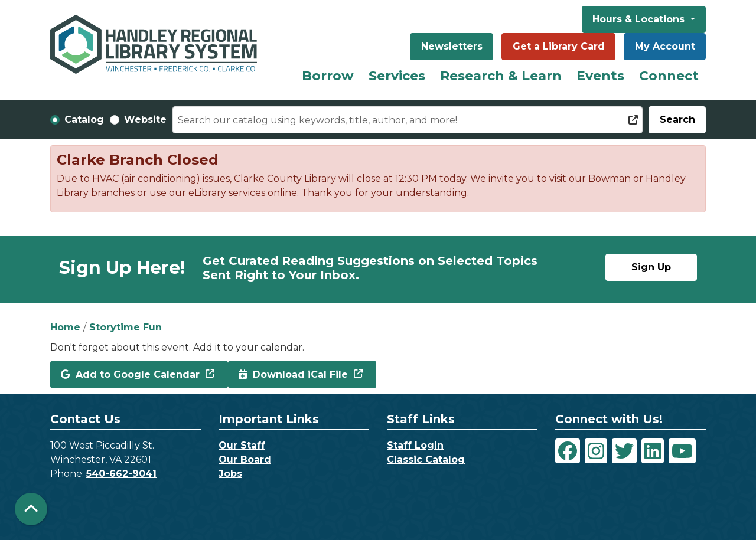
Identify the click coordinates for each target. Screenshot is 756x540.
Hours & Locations (640, 19)
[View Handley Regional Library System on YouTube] (682, 451)
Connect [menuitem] (669, 76)
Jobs (230, 474)
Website (145, 120)
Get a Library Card (559, 46)
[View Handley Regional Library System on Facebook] (568, 451)
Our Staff (242, 445)
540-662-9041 (121, 474)
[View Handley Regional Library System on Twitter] (624, 451)
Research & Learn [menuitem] (501, 76)
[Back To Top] (31, 509)
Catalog (84, 120)
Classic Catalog (426, 459)
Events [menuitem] (600, 76)
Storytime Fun (126, 327)
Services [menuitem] (397, 76)
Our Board (245, 459)
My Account (665, 46)
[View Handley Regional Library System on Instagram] (596, 451)
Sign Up (651, 267)
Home (65, 327)
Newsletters (452, 46)
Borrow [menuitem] (328, 76)
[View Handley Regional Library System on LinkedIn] (653, 451)
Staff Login (415, 445)
